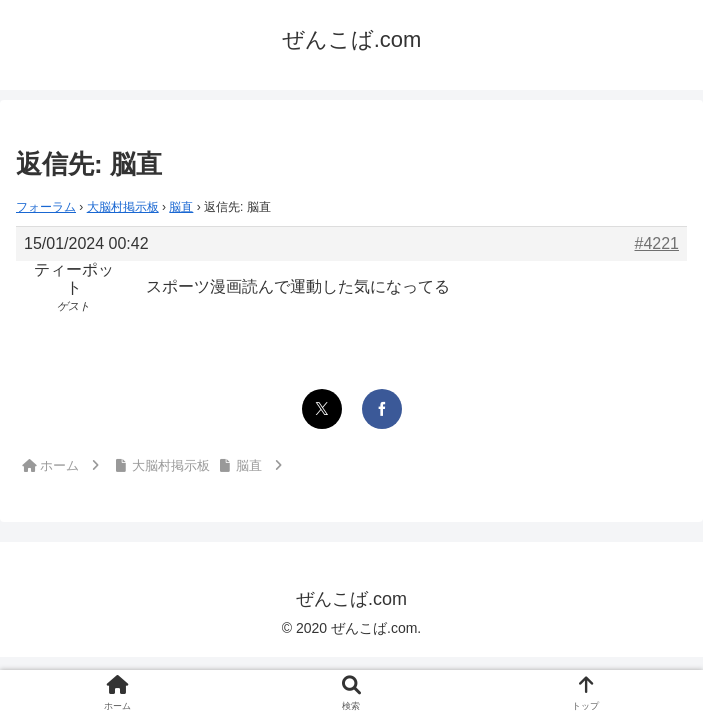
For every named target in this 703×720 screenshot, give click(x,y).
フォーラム (46, 207)
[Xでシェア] (322, 409)
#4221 (657, 243)
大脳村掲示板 (123, 207)
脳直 (181, 207)
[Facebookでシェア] (382, 409)
